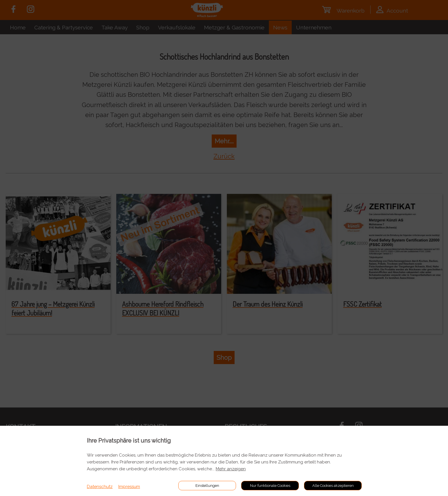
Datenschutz (100, 487)
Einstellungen (207, 486)
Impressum (129, 487)
